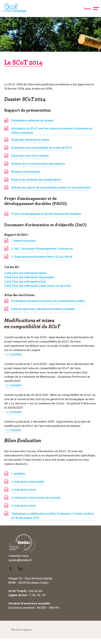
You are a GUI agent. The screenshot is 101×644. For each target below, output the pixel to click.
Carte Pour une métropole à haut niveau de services (37, 286)
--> (7, 354)
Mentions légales (22, 630)
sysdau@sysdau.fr (20, 560)
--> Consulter (13, 412)
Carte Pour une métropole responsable (29, 277)
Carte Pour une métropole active (25, 281)
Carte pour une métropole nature (25, 273)
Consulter (15, 354)
